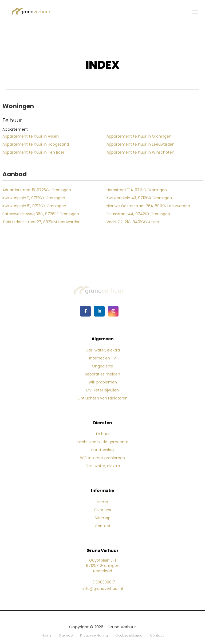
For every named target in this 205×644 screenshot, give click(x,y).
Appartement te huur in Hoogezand (36, 144)
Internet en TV (102, 358)
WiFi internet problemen (102, 458)
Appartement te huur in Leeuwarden (141, 144)
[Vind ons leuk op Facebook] (85, 311)
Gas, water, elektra (103, 350)
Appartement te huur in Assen (31, 136)
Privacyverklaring (94, 635)
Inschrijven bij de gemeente (102, 442)
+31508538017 (102, 582)
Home (102, 502)
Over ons (103, 510)
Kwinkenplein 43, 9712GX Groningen (139, 198)
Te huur (102, 434)
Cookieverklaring (129, 635)
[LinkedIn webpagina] (99, 311)
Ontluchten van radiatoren (102, 398)
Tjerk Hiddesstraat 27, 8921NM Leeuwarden (42, 222)
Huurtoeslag (102, 450)
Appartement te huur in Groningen (139, 136)
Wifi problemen (103, 382)
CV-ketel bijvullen (102, 390)
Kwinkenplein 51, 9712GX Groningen (34, 206)
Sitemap (103, 518)
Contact (103, 526)
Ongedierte (102, 366)
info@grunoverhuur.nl (103, 589)
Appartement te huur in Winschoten (140, 152)
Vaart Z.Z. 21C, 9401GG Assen (133, 222)
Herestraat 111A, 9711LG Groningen (137, 190)
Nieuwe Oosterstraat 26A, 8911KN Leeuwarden (148, 206)
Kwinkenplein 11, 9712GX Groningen (34, 198)
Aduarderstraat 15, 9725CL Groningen (37, 190)
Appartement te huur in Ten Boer (33, 152)
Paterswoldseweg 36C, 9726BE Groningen (41, 214)
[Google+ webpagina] (113, 311)
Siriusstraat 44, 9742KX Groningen (138, 214)
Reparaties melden (102, 374)
